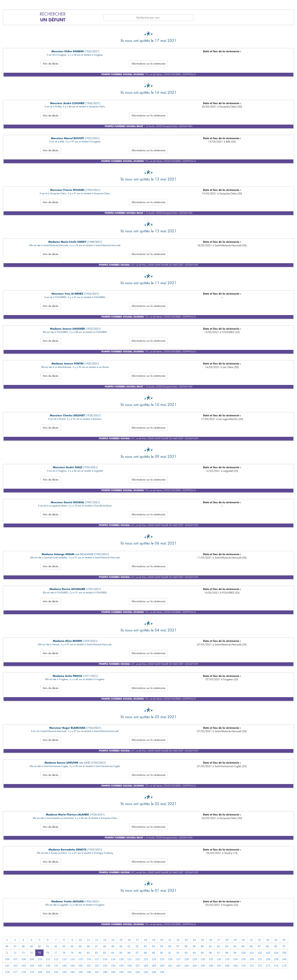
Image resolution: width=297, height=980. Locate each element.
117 (97, 959)
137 (260, 959)
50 (121, 946)
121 (129, 959)
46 (88, 946)
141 (7, 966)
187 (97, 972)
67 (259, 946)
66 (251, 946)
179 (32, 972)
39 (31, 946)
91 (170, 953)
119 (113, 959)
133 (227, 959)
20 (162, 940)
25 (202, 940)
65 (243, 946)
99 (235, 953)
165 (203, 966)
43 (64, 946)
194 (154, 972)
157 (138, 966)
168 (227, 966)
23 (186, 940)
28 (227, 940)
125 (162, 959)
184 (72, 972)
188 (105, 972)
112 (56, 959)
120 (121, 959)
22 (178, 940)
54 (153, 946)
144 (32, 966)
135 (243, 959)
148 (64, 966)
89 (153, 953)
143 (24, 966)
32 (259, 940)
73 (23, 953)
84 (113, 953)
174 (276, 966)
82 (96, 953)
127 (178, 959)
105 (284, 953)
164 (195, 966)
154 (113, 966)
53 (145, 946)
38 (23, 946)
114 (72, 959)
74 (31, 953)
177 (15, 972)
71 (7, 953)
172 (260, 966)
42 (56, 946)
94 (194, 953)
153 (105, 966)
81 (88, 953)
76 (48, 953)
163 (186, 966)
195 (162, 972)
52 (137, 946)
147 (56, 966)
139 (276, 959)
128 (186, 959)
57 (178, 946)
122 (138, 959)
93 (186, 953)
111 (48, 959)
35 (284, 940)
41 (48, 946)
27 (219, 940)
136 (252, 959)
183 (64, 972)
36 (7, 946)
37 (15, 946)
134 (235, 959)
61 (210, 946)
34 (276, 940)
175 (284, 966)
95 (202, 953)
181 (48, 972)
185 (81, 972)
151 (89, 966)
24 (194, 940)
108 (24, 959)
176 (7, 972)
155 (121, 966)
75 (39, 953)
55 (162, 946)
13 (105, 940)
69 (276, 946)
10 (80, 940)
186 (89, 972)
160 (162, 966)
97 (219, 953)
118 (105, 959)
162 (178, 966)
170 (243, 966)
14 (113, 940)
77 (56, 953)
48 (105, 946)
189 (113, 972)
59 (194, 946)
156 (129, 966)
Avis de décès (51, 64)
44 (72, 946)
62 (219, 946)
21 (170, 940)
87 (137, 953)
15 (121, 940)
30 (243, 940)
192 (138, 972)
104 (276, 953)
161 (170, 966)
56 (170, 946)
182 (56, 972)
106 (7, 959)
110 (40, 959)
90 (162, 953)
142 (15, 966)
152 (97, 966)
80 (80, 953)
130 (203, 959)
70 (284, 946)
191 (129, 972)
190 (121, 972)
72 (15, 953)
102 (260, 953)
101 (252, 953)
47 (96, 946)
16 (129, 940)
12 (97, 940)
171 (252, 966)
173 (268, 966)
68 (267, 946)
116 (89, 959)
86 (129, 953)
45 (80, 946)
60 (202, 946)
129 (195, 959)
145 (40, 966)
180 (40, 972)
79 (72, 953)
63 (227, 946)
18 (145, 940)
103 (268, 953)
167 (219, 966)
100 (243, 953)
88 (145, 953)
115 (81, 959)
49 (113, 946)
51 (129, 946)
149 (72, 966)
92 (178, 953)
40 (39, 946)
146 (48, 966)
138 (268, 959)
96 (210, 953)
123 (146, 959)
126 (170, 959)
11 (88, 940)
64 (235, 946)
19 (154, 940)
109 (32, 959)
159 (154, 966)
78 (64, 953)
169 (235, 966)
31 (251, 940)
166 (211, 966)
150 (81, 966)
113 (64, 959)
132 (219, 959)
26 (211, 940)
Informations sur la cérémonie (148, 64)
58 (186, 946)
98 (227, 953)
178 (24, 972)
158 (146, 966)
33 (268, 940)
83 (105, 953)
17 (137, 940)
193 (146, 972)
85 (121, 953)
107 (15, 959)
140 (284, 959)
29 (235, 940)
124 (154, 959)
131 (211, 959)
